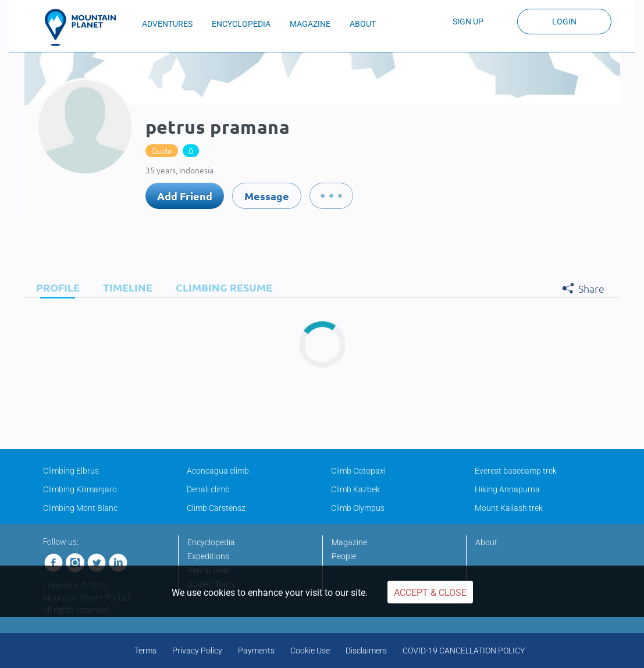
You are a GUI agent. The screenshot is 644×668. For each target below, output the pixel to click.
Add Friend (185, 196)
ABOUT (363, 24)
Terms (145, 651)
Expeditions (208, 556)
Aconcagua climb (218, 471)
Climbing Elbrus (71, 471)
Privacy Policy (197, 651)
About (486, 542)
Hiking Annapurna (507, 489)
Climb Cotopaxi (358, 471)
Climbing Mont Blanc (80, 508)
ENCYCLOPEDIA (241, 24)
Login (564, 22)
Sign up (468, 22)
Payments (256, 651)
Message (267, 196)
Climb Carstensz (216, 508)
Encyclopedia (211, 542)
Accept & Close (430, 593)
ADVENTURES (167, 24)
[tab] (55, 287)
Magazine (349, 542)
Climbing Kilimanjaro (80, 489)
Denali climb (208, 489)
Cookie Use (310, 651)
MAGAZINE (310, 24)
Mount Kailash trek (509, 508)
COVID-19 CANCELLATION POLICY (464, 651)
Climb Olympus (358, 508)
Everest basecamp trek (516, 471)
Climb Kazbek (355, 489)
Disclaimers (366, 651)
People (344, 556)
